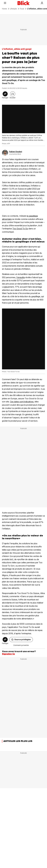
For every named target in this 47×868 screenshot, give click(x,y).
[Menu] (5, 3)
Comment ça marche (21, 645)
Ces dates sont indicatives (22, 402)
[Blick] (24, 3)
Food (22, 9)
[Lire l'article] (13, 94)
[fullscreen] (23, 119)
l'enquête (21, 277)
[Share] (5, 94)
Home (4, 9)
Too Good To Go (20, 229)
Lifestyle (13, 9)
